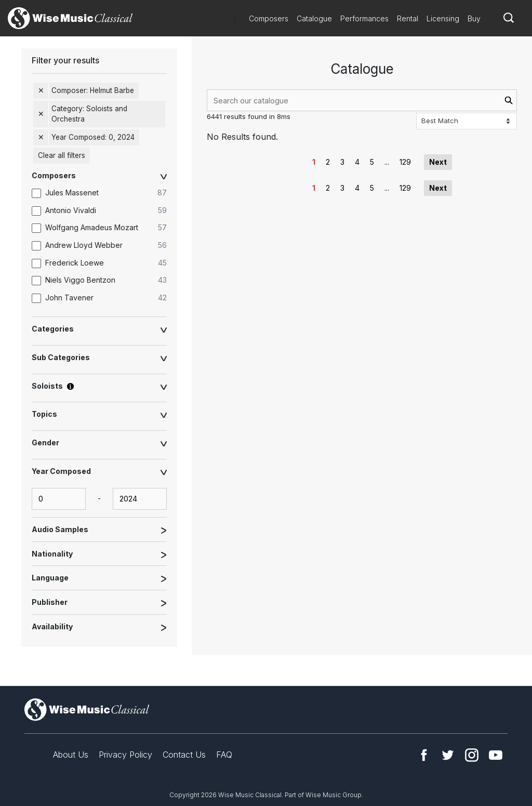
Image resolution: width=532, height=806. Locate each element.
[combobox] (362, 100)
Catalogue (314, 18)
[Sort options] (467, 121)
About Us (71, 755)
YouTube (496, 755)
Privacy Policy (125, 755)
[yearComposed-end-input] (140, 499)
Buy (474, 18)
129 (405, 162)
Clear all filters (62, 155)
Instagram (472, 755)
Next (438, 162)
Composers (269, 18)
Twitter (448, 755)
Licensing (443, 18)
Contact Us (184, 755)
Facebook (424, 755)
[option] (104, 193)
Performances (364, 18)
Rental (408, 18)
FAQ (224, 755)
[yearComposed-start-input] (59, 499)
